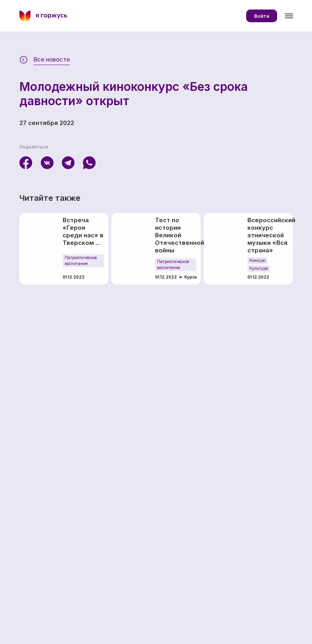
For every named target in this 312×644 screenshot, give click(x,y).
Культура (259, 268)
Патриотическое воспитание (81, 260)
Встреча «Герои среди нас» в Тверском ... (83, 231)
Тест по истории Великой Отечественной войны (176, 235)
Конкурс (257, 260)
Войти (262, 16)
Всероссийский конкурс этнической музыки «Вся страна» (268, 235)
